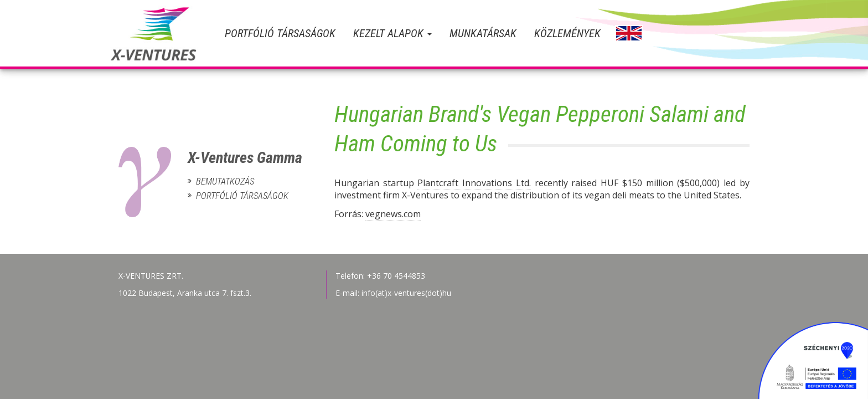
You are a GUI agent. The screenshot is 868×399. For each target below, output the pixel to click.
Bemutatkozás (225, 181)
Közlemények (567, 33)
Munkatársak (483, 33)
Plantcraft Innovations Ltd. (474, 183)
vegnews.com (393, 214)
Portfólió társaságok (280, 33)
